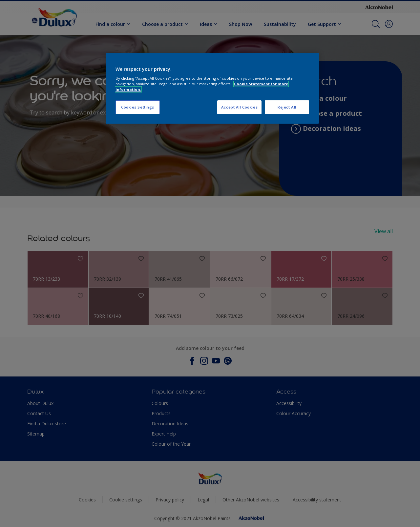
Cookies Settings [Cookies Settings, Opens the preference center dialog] (138, 107)
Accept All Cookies (239, 107)
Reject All (287, 107)
